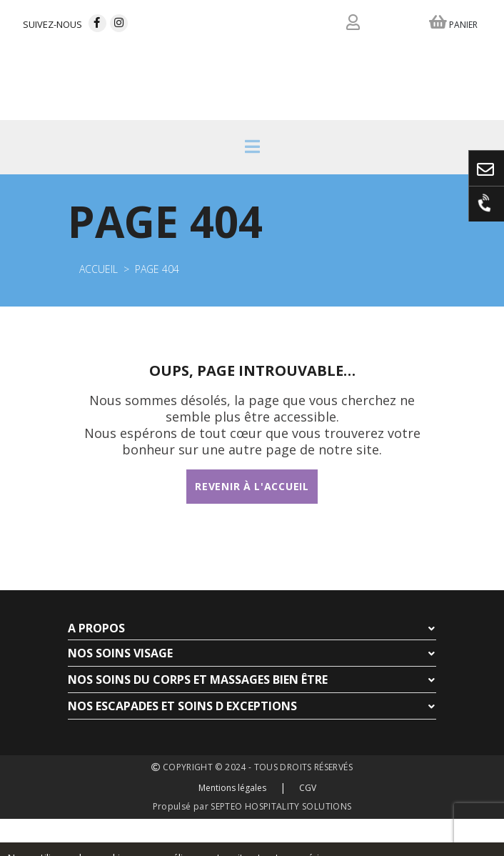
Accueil (99, 269)
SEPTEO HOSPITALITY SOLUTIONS (281, 806)
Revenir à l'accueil (252, 486)
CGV (308, 788)
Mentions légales (232, 788)
